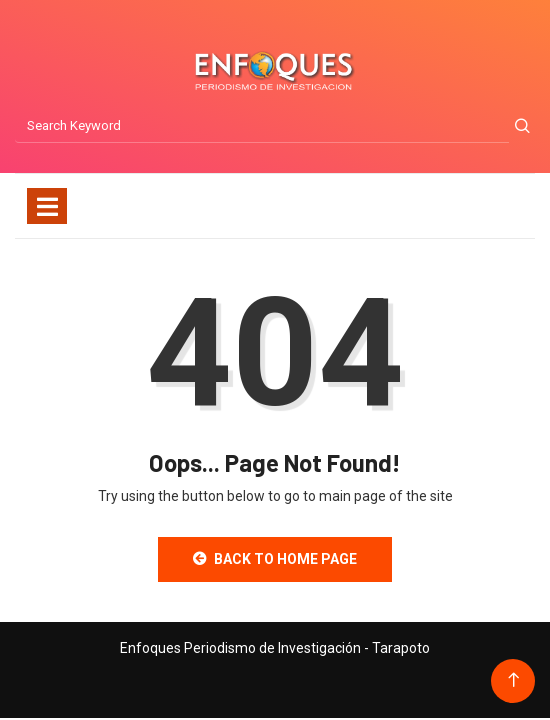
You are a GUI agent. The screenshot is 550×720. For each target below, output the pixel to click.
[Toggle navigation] (47, 206)
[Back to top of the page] (513, 680)
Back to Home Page (275, 559)
